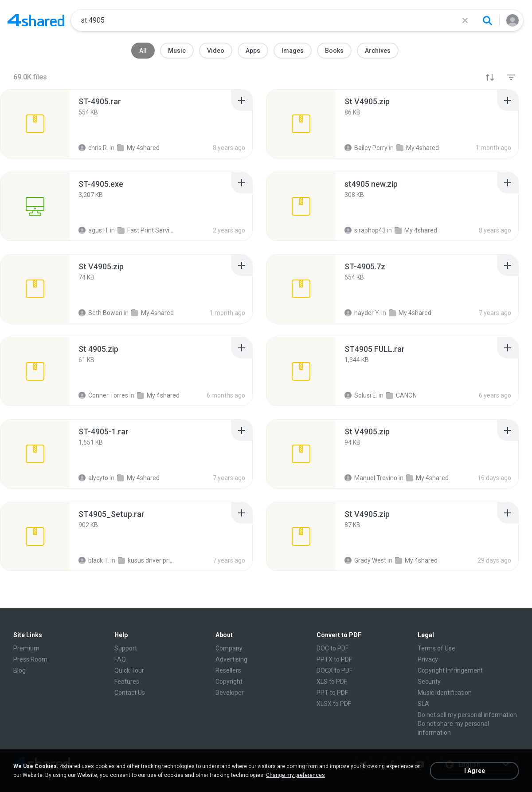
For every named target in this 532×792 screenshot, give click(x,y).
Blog (20, 670)
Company (229, 648)
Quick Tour (129, 670)
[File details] (35, 124)
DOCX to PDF (334, 670)
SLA (423, 704)
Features (127, 682)
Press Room (30, 659)
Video (216, 51)
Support (126, 648)
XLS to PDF (332, 682)
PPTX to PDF (334, 659)
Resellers (228, 670)
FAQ (120, 659)
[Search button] (487, 20)
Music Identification (445, 693)
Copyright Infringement (450, 670)
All (143, 51)
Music (177, 51)
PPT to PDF (332, 693)
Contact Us (130, 693)
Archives (378, 51)
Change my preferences (295, 775)
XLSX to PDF (334, 704)
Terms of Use (436, 648)
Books (334, 51)
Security (429, 682)
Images (293, 51)
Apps (253, 51)
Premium (26, 648)
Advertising (231, 659)
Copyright (229, 682)
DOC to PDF (332, 648)
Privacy (428, 659)
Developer (230, 693)
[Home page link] (36, 20)
